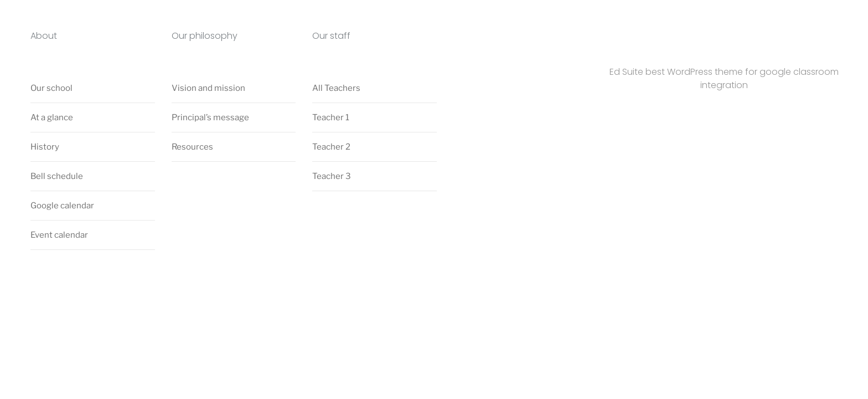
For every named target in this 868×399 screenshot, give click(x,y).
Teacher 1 (331, 117)
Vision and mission (208, 88)
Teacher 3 (332, 176)
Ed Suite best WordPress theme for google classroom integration (724, 78)
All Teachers (336, 88)
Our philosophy (205, 36)
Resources (192, 147)
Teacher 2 (331, 147)
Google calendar (62, 206)
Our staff (331, 36)
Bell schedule (57, 176)
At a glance (52, 117)
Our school (51, 88)
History (45, 147)
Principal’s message (210, 117)
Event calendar (59, 235)
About (44, 36)
